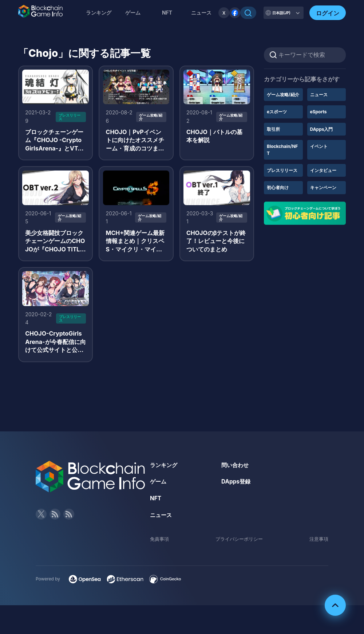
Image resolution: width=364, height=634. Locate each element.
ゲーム (133, 13)
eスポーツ (277, 112)
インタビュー (323, 170)
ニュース (319, 95)
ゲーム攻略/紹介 (283, 95)
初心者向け (278, 187)
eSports (318, 112)
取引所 (273, 129)
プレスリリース (282, 170)
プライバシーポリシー (239, 543)
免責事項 (160, 543)
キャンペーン (323, 187)
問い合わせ (236, 469)
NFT (167, 13)
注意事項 (318, 543)
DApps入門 (322, 129)
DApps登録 (237, 486)
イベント (319, 146)
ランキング (99, 13)
